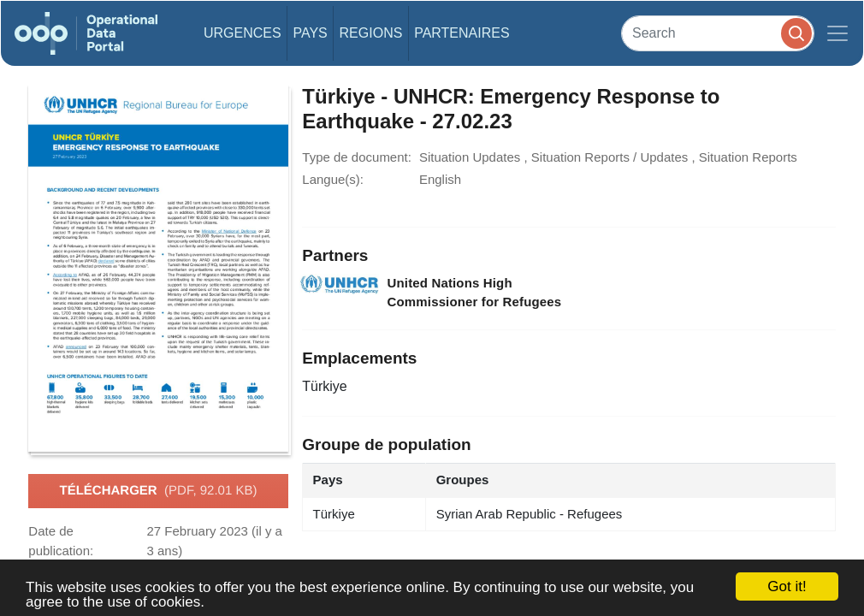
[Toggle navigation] (837, 33)
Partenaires (462, 33)
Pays (310, 33)
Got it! (787, 586)
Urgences (243, 33)
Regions (371, 33)
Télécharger (159, 491)
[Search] (718, 33)
